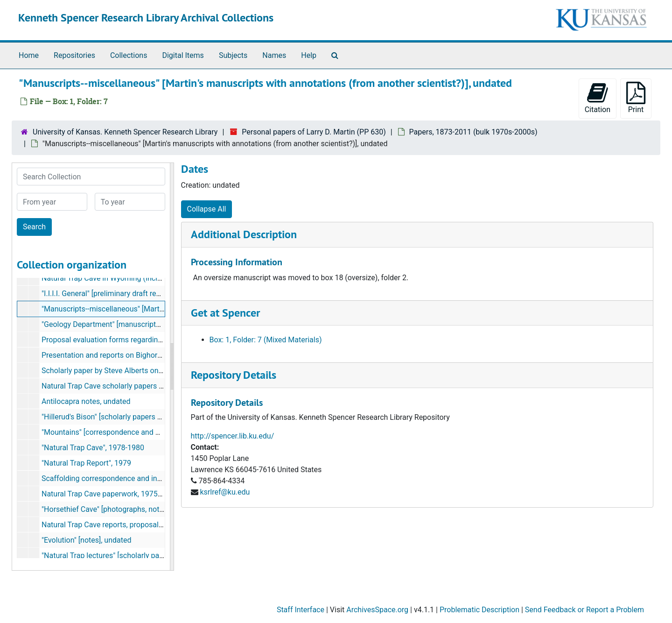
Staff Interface (301, 610)
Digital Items (183, 55)
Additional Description (244, 234)
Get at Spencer (225, 313)
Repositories (74, 55)
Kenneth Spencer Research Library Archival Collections (146, 18)
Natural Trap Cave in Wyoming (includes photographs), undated (146, 278)
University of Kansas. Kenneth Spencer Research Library (125, 132)
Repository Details (234, 375)
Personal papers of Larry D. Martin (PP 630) (314, 132)
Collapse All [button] (207, 209)
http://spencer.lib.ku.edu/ (233, 436)
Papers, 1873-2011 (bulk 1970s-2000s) (473, 132)
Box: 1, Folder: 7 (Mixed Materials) (266, 340)
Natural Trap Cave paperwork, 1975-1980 (109, 494)
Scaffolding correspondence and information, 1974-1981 (135, 478)
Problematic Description (479, 610)
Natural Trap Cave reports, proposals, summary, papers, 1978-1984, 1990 (162, 525)
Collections (129, 55)
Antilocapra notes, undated (86, 401)
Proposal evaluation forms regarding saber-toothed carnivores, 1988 (154, 340)
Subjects (233, 55)
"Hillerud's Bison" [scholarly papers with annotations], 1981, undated (153, 417)
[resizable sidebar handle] (172, 367)
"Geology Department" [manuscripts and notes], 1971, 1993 (139, 324)
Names (274, 55)
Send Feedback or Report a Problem (584, 610)
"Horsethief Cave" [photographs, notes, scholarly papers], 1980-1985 (154, 509)
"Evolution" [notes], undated (87, 540)
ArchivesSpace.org (377, 610)
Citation (598, 98)
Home (29, 55)
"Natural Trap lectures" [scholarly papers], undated (124, 556)
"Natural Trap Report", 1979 (86, 463)
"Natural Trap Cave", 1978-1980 (93, 448)
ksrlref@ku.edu (225, 492)
